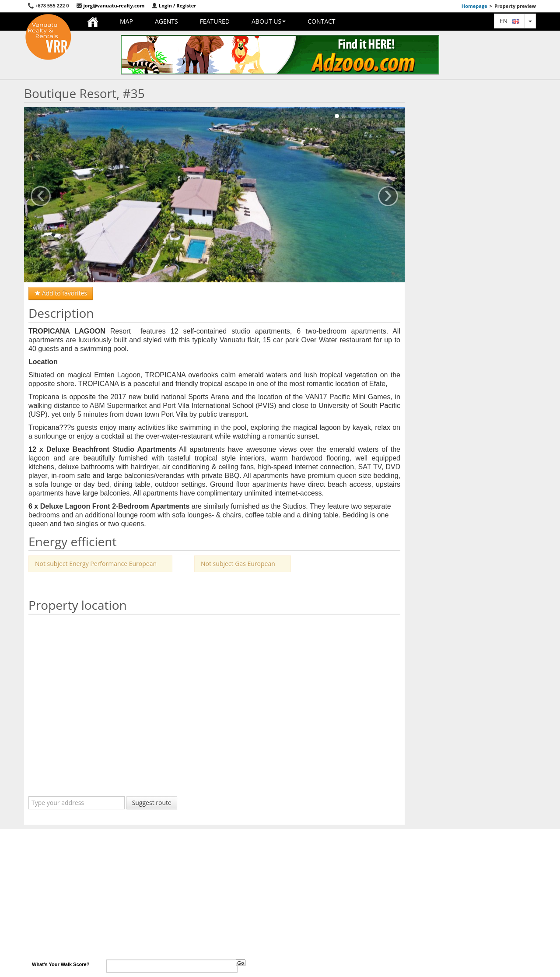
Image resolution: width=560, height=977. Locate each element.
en (509, 21)
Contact (321, 21)
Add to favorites (61, 293)
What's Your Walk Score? (61, 964)
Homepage (474, 6)
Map (126, 21)
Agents (166, 21)
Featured (215, 21)
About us (269, 21)
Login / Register (174, 5)
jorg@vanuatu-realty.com (110, 5)
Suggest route (152, 803)
